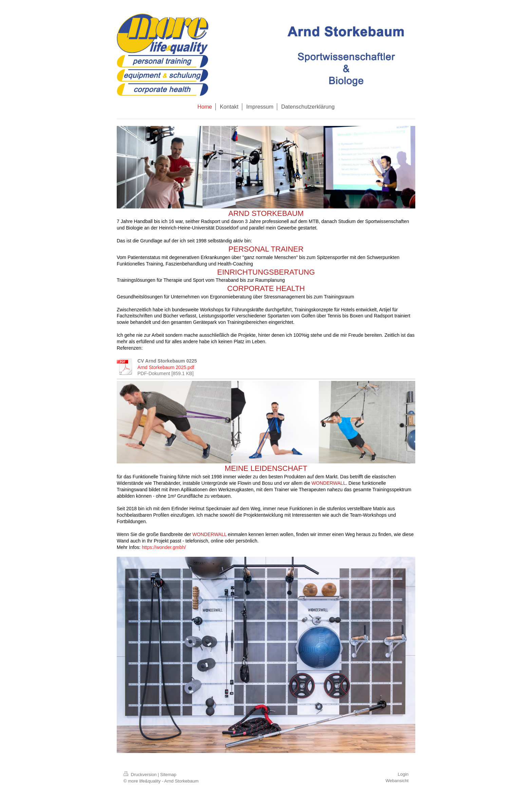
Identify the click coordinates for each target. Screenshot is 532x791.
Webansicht (397, 781)
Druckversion (141, 775)
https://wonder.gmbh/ (164, 547)
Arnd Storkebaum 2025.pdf (166, 367)
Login (403, 774)
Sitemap (168, 775)
